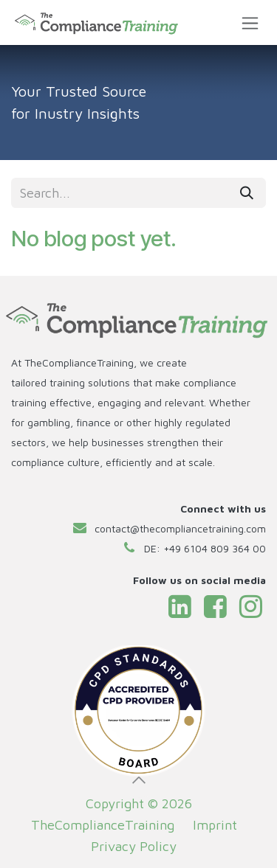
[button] (139, 780)
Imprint (215, 825)
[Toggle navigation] (250, 22)
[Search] (247, 193)
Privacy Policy (136, 846)
